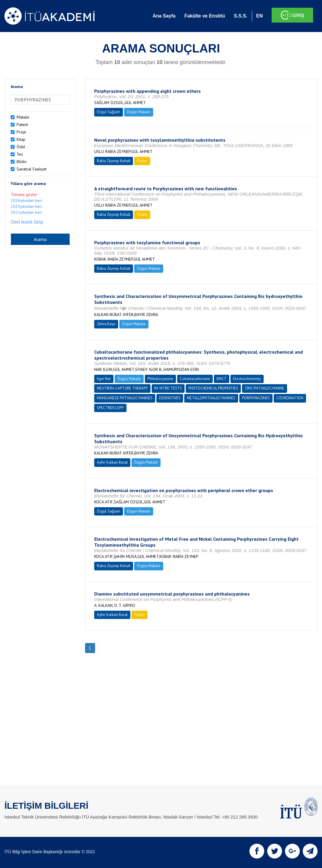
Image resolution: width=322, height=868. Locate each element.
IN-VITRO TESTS (168, 388)
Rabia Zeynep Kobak (114, 161)
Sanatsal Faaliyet (32, 169)
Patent (22, 125)
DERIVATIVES (170, 398)
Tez (20, 154)
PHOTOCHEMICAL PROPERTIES (213, 388)
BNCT (222, 379)
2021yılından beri (26, 212)
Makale (23, 117)
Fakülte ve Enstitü (205, 16)
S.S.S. (240, 16)
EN (259, 16)
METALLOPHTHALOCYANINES (211, 398)
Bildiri (22, 162)
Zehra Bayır (106, 324)
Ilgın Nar (104, 379)
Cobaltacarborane (195, 379)
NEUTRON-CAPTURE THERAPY (122, 388)
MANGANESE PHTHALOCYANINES (125, 398)
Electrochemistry (247, 379)
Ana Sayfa (164, 16)
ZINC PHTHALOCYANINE (265, 388)
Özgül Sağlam (109, 112)
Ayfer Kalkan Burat (112, 462)
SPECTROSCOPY (110, 408)
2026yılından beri (26, 200)
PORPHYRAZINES (256, 398)
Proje (21, 132)
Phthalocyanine (160, 379)
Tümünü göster (24, 194)
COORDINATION (290, 398)
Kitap (21, 139)
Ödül (21, 147)
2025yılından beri (26, 206)
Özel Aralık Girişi (27, 222)
